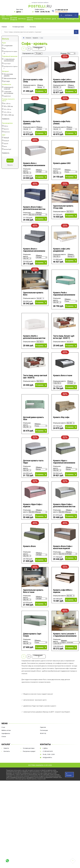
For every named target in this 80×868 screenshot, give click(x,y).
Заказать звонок (61, 12)
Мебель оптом (6, 730)
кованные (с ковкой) (9, 88)
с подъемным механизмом (9, 60)
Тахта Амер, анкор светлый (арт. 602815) (35, 376)
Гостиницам (44, 730)
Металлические (10, 79)
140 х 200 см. (8, 112)
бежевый (6, 141)
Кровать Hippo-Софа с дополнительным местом (64, 505)
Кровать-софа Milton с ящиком (63, 591)
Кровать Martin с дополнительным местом (34, 337)
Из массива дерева (8, 75)
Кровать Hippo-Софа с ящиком (33, 505)
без (5, 49)
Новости (6, 748)
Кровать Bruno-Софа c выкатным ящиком (63, 547)
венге (5, 146)
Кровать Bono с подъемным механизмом (34, 164)
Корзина (69, 15)
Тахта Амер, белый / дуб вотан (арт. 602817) (64, 337)
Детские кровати (14, 19)
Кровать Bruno (29, 546)
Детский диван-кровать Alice (33, 418)
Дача (54, 19)
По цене (39, 53)
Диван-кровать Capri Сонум (32, 635)
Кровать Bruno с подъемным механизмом (34, 250)
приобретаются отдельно (10, 52)
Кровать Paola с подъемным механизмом (64, 294)
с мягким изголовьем (9, 92)
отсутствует (7, 64)
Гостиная (47, 19)
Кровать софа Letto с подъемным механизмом (64, 81)
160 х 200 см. (9, 115)
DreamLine (7, 132)
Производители (72, 19)
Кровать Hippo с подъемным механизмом (64, 462)
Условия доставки (18, 27)
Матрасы (22, 19)
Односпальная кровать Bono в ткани (33, 591)
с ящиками (8, 46)
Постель (61, 19)
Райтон (6, 126)
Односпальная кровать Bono (33, 294)
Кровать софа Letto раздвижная (62, 250)
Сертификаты (6, 733)
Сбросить (10, 165)
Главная (4, 27)
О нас (3, 727)
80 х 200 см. (7, 104)
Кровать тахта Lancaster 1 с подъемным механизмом (65, 635)
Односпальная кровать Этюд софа (63, 207)
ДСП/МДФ (7, 81)
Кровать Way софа (61, 417)
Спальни (38, 19)
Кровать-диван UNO (62, 163)
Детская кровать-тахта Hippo (33, 462)
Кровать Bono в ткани (63, 375)
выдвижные (7, 96)
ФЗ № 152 (43, 733)
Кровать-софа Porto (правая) (32, 122)
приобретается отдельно (11, 67)
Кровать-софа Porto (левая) (62, 122)
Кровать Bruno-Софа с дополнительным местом (34, 208)
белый (6, 138)
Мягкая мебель (30, 19)
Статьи (4, 736)
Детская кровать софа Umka (33, 81)
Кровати (6, 19)
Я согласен (69, 774)
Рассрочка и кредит (29, 751)
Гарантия (43, 727)
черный (6, 144)
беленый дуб (7, 149)
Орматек (6, 129)
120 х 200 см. (8, 109)
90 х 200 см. (9, 106)
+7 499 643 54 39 (61, 10)
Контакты (33, 27)
